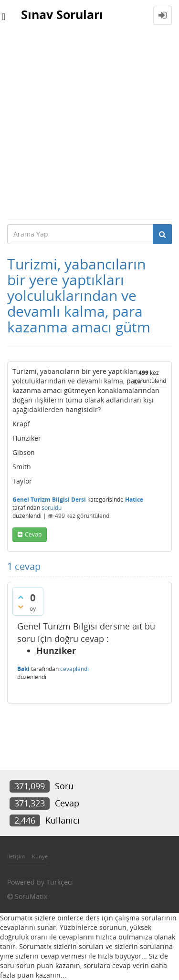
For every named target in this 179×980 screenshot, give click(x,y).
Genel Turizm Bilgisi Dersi (49, 500)
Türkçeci (60, 882)
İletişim (16, 856)
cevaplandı (74, 669)
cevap (33, 534)
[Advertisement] (89, 125)
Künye (40, 856)
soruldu (52, 508)
